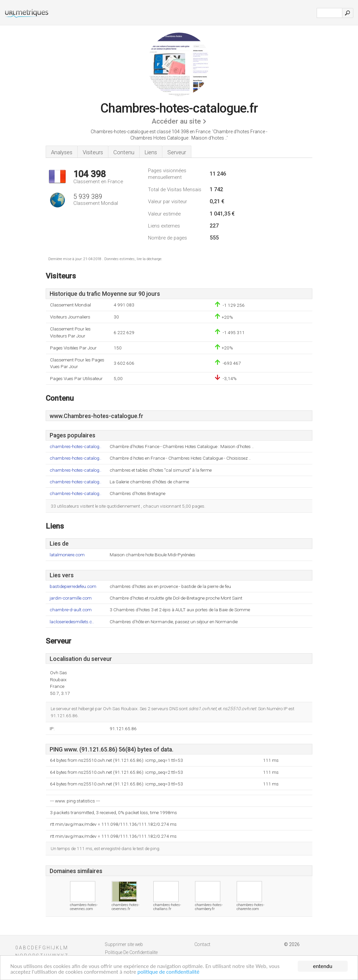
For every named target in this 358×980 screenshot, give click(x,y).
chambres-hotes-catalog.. (75, 447)
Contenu (124, 152)
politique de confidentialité (168, 972)
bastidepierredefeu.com (73, 586)
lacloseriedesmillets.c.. (72, 622)
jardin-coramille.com (71, 598)
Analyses (62, 152)
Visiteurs (93, 152)
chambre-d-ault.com (71, 610)
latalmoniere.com (67, 555)
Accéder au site (176, 121)
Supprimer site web (124, 944)
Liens (151, 152)
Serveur (177, 152)
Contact (202, 944)
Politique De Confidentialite (131, 952)
